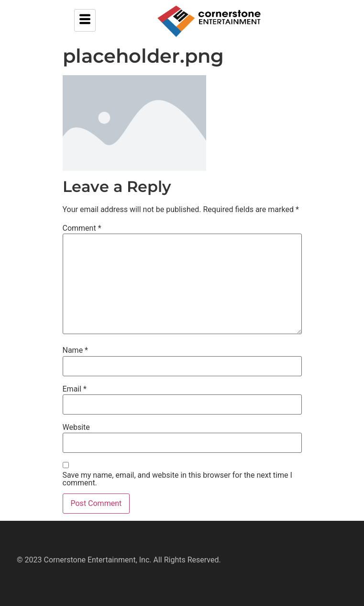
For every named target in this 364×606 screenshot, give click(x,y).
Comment (82, 228)
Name (76, 350)
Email (75, 389)
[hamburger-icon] (85, 20)
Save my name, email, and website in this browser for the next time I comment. (177, 479)
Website (76, 427)
